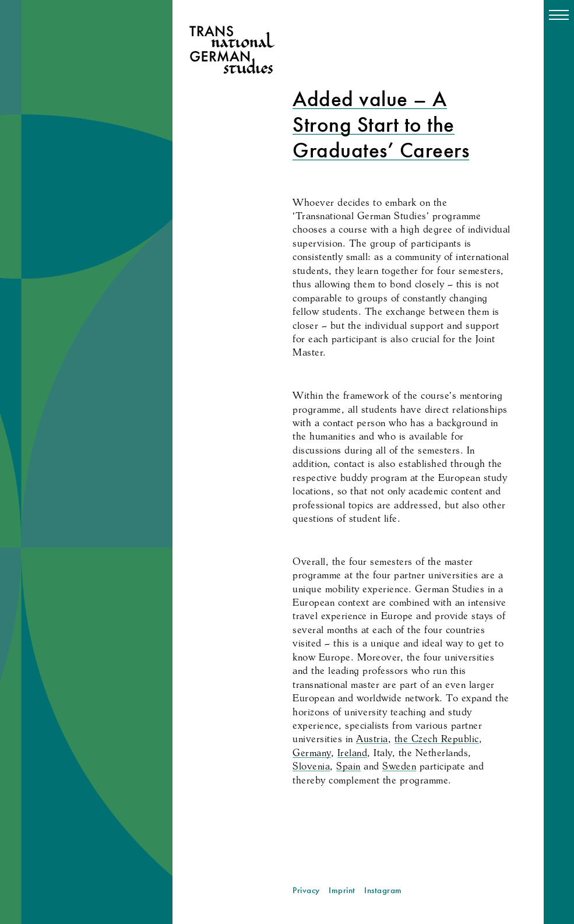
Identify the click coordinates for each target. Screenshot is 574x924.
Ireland (353, 753)
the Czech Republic (437, 739)
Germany (312, 753)
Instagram (383, 890)
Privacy (306, 890)
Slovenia (311, 766)
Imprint (342, 890)
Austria (372, 739)
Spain (348, 766)
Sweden (399, 766)
